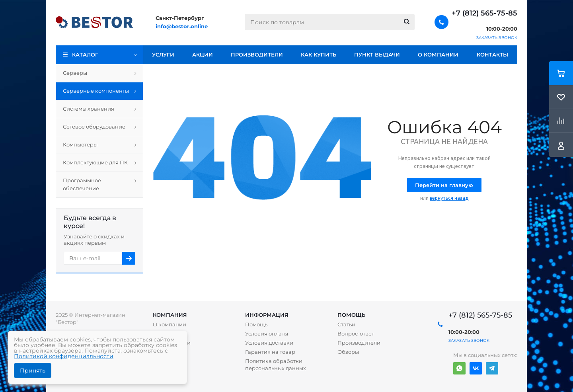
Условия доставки (269, 343)
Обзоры (348, 352)
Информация (267, 315)
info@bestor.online (182, 26)
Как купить (319, 55)
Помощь (351, 315)
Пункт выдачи (377, 55)
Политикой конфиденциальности (64, 356)
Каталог (85, 55)
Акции (203, 55)
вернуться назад (449, 198)
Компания (170, 315)
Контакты (492, 55)
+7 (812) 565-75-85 (484, 13)
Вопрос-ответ (356, 333)
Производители (257, 55)
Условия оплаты (267, 333)
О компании (438, 55)
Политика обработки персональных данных (276, 365)
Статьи (346, 324)
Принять (33, 371)
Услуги (163, 55)
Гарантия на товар (270, 352)
